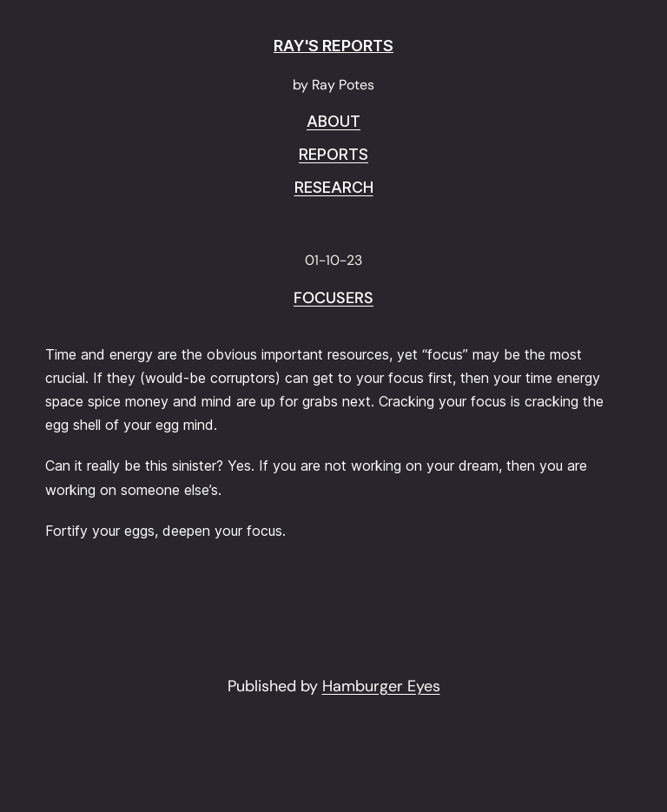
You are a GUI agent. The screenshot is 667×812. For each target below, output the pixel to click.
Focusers (333, 299)
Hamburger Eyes (381, 686)
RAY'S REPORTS (333, 46)
